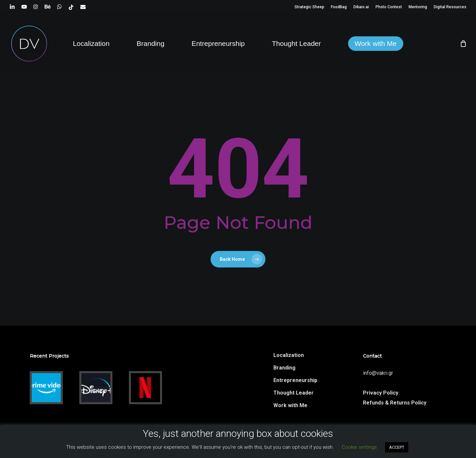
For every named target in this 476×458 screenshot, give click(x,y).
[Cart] (463, 44)
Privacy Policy (381, 393)
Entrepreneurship (295, 380)
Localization (289, 355)
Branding (284, 368)
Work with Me (290, 405)
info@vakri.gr (378, 373)
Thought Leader (294, 393)
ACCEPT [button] (397, 447)
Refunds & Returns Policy (395, 403)
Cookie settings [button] (359, 447)
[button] (463, 3)
